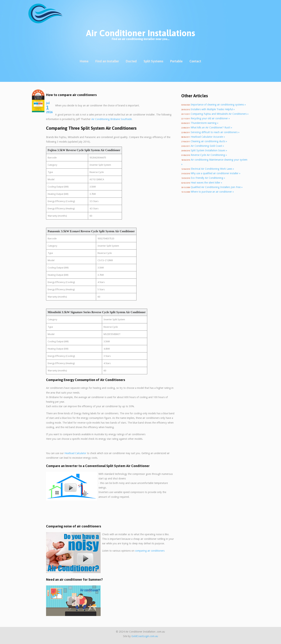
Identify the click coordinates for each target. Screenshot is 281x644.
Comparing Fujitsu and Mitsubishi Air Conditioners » (220, 114)
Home (84, 61)
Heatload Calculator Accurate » (208, 137)
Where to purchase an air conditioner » (212, 192)
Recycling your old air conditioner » (210, 118)
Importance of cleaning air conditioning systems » (218, 105)
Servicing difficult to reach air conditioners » (215, 132)
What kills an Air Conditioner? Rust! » (211, 127)
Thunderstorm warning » (205, 123)
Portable (176, 61)
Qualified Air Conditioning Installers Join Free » (217, 187)
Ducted (131, 61)
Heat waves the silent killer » (206, 183)
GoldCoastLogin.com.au (145, 636)
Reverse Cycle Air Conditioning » (209, 155)
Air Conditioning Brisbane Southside (112, 119)
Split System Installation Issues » (209, 150)
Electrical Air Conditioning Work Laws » (212, 169)
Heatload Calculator (75, 453)
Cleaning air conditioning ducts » (209, 141)
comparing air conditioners (150, 551)
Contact (195, 61)
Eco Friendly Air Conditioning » (208, 178)
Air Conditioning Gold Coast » (207, 146)
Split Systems (153, 61)
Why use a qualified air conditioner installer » (216, 173)
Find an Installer (107, 61)
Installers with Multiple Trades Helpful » (213, 109)
